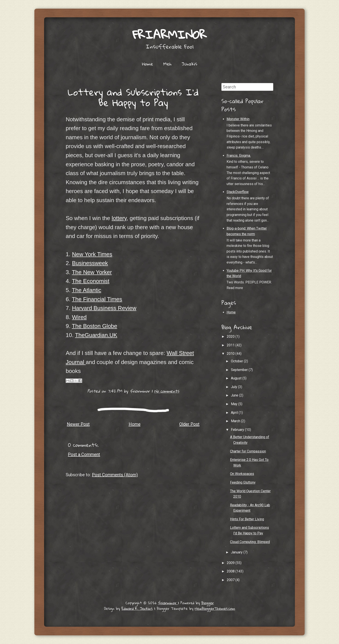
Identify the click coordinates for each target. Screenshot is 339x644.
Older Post (189, 424)
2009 (231, 563)
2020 (231, 336)
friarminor (169, 34)
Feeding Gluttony (243, 482)
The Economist (90, 281)
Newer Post (78, 424)
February (238, 430)
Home (148, 64)
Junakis (189, 64)
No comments (167, 391)
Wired (79, 317)
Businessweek (90, 263)
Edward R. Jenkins (137, 608)
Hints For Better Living (247, 519)
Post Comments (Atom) (115, 475)
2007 (231, 580)
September (240, 370)
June (235, 395)
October (237, 361)
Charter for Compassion (248, 451)
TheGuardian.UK (96, 335)
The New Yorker (92, 272)
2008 (231, 571)
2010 (231, 354)
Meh (167, 64)
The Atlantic (86, 290)
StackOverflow (238, 192)
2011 (231, 345)
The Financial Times (97, 299)
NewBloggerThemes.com (215, 608)
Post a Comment (84, 454)
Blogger (208, 603)
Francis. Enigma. (239, 156)
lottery (119, 218)
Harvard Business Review (104, 308)
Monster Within (238, 119)
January (237, 552)
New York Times (92, 254)
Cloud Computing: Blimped (250, 542)
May (235, 404)
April (235, 413)
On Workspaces (242, 474)
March (236, 421)
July (234, 387)
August (237, 378)
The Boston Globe (94, 326)
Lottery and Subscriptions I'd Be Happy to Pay (133, 97)
